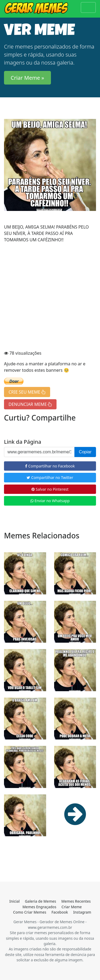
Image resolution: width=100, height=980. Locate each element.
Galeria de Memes (40, 901)
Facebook (60, 912)
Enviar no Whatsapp (50, 501)
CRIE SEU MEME (27, 392)
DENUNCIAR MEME (30, 404)
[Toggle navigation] (88, 7)
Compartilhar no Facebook (50, 466)
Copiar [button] (85, 452)
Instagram (82, 912)
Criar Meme (72, 907)
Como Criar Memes (30, 912)
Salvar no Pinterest (50, 489)
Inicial (15, 901)
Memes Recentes (76, 901)
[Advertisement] (50, 297)
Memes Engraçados (39, 907)
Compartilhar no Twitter (50, 477)
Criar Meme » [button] (27, 78)
